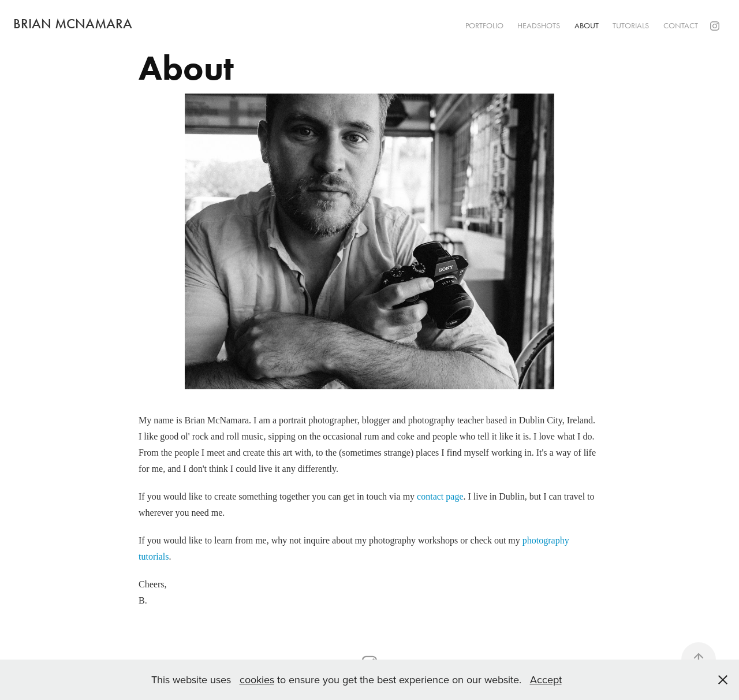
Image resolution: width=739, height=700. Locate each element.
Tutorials (631, 26)
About (587, 26)
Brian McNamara (73, 24)
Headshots (539, 26)
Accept (546, 679)
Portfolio (484, 26)
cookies (257, 679)
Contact (681, 26)
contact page (440, 496)
